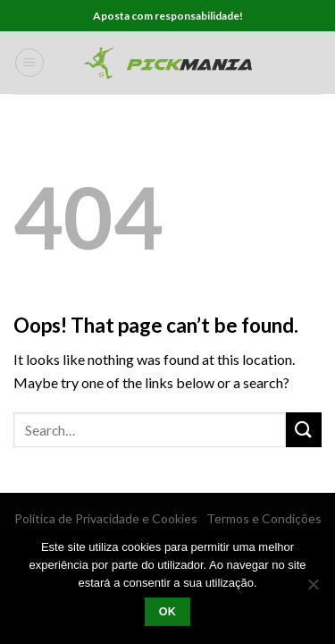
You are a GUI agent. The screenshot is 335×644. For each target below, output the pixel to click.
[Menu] (29, 63)
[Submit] (304, 430)
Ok (168, 612)
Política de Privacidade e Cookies (106, 519)
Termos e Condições (264, 519)
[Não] (313, 589)
